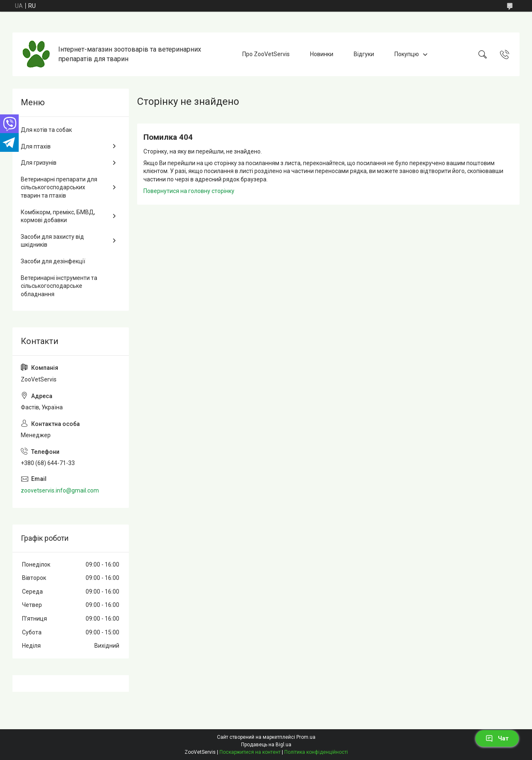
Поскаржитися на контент (250, 752)
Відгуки (364, 54)
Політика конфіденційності (316, 752)
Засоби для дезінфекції (53, 261)
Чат (497, 738)
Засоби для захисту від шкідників (52, 241)
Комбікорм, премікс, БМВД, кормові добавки (58, 216)
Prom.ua (306, 737)
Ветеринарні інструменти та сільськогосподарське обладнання (59, 286)
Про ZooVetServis (266, 54)
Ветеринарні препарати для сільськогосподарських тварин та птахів (59, 187)
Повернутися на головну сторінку (189, 191)
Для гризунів (39, 163)
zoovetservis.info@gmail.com (60, 490)
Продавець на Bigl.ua (266, 745)
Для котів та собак (46, 130)
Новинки (322, 54)
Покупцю (407, 54)
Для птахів (36, 146)
